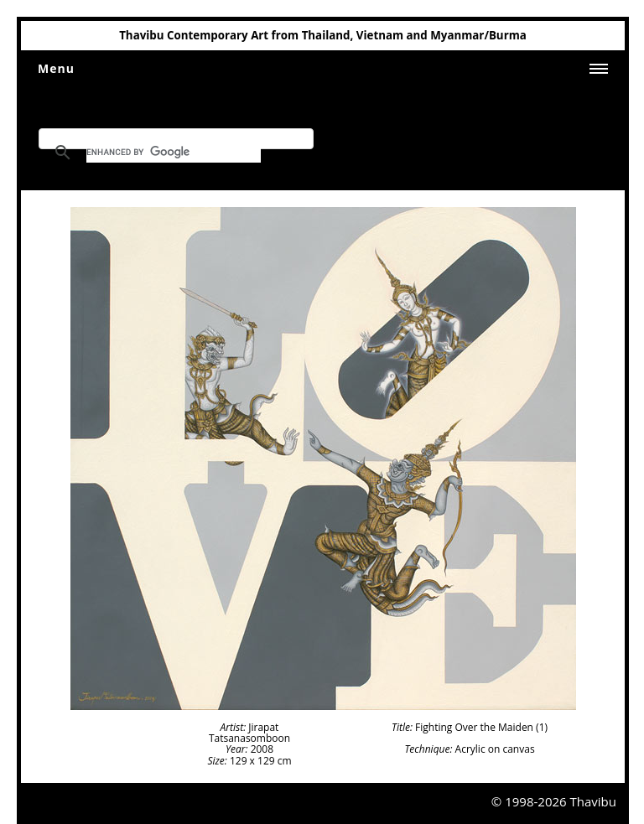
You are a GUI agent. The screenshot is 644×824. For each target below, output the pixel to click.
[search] (174, 153)
